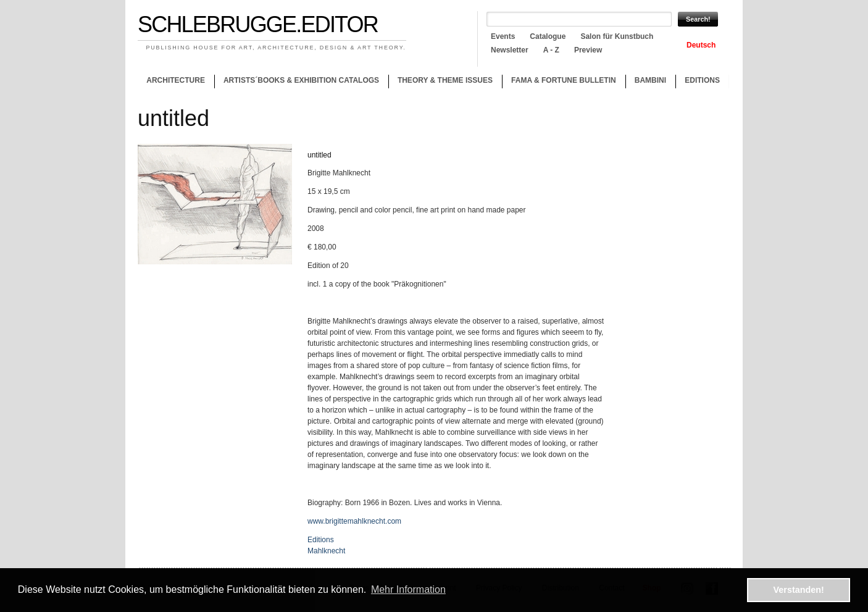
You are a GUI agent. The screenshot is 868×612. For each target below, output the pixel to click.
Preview (588, 50)
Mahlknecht (326, 551)
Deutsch (701, 45)
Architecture (176, 80)
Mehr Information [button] (408, 589)
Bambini (650, 80)
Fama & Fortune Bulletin (564, 80)
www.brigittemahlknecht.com (354, 521)
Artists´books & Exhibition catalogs (301, 80)
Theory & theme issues (442, 82)
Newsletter (510, 50)
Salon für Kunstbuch (617, 36)
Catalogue (548, 36)
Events (503, 36)
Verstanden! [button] (799, 590)
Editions (702, 80)
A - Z (551, 50)
